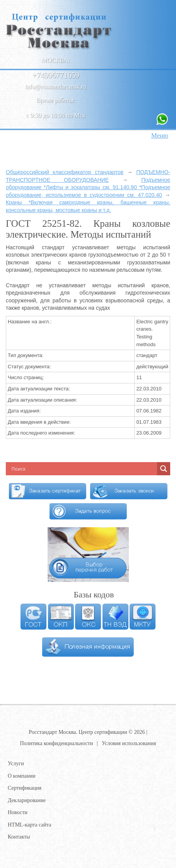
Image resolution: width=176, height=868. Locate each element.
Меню (160, 135)
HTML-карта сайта (30, 825)
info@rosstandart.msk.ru (56, 87)
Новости (18, 812)
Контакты (19, 837)
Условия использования (129, 743)
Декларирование (27, 800)
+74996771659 (56, 75)
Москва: (56, 60)
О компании (21, 776)
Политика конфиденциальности (57, 743)
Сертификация (25, 788)
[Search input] (60, 469)
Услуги (16, 764)
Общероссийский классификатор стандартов (65, 172)
